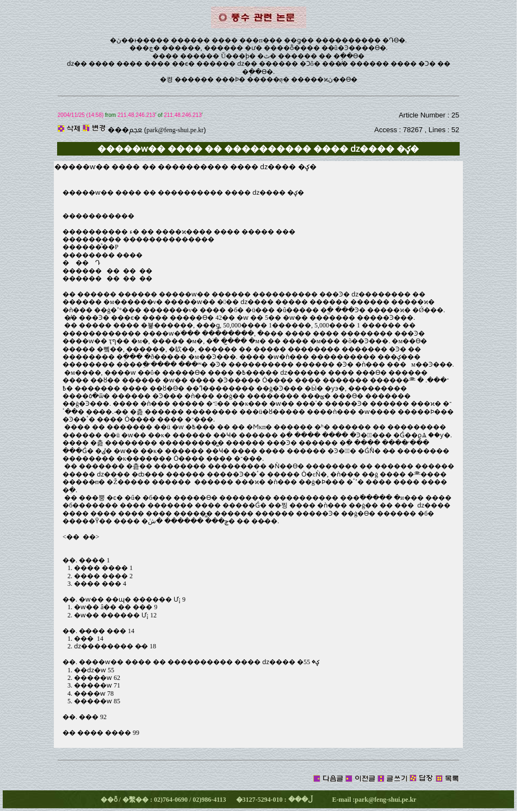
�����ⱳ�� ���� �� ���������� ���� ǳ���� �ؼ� (183, 193)
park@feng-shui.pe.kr (175, 130)
